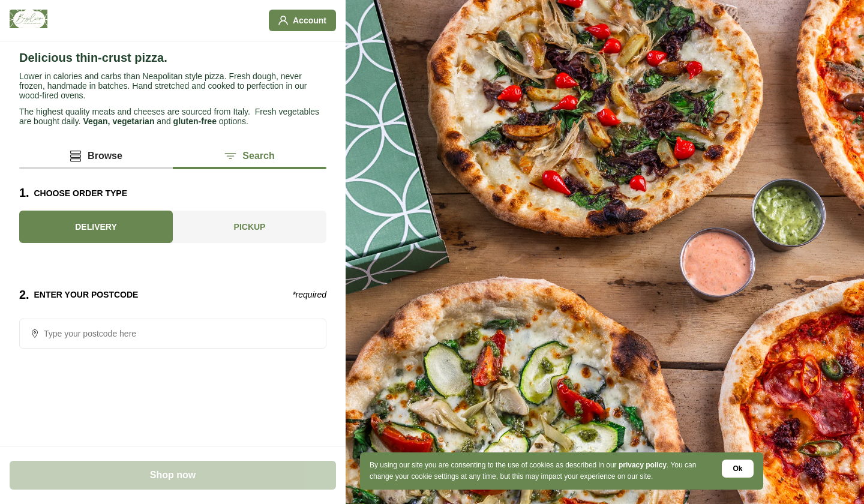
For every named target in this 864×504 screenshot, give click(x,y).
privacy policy (643, 465)
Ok (738, 469)
